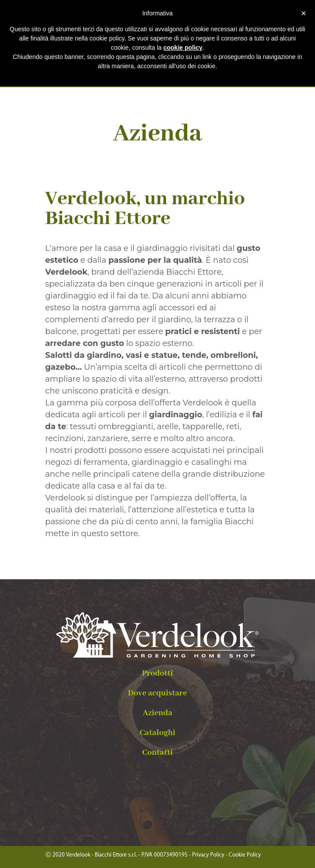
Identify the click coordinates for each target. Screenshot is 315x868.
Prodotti (157, 673)
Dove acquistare (157, 693)
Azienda (158, 713)
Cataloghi (157, 733)
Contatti (157, 753)
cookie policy (183, 48)
